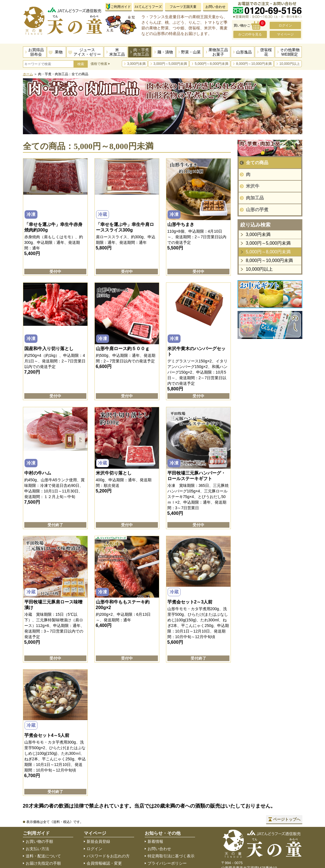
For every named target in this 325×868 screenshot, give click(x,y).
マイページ (285, 34)
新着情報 (155, 807)
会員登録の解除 (100, 850)
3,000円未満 (136, 64)
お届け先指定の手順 (43, 829)
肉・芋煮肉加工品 (141, 52)
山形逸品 (244, 52)
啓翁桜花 (266, 52)
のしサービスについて (45, 843)
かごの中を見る (250, 34)
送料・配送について (43, 821)
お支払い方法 (37, 814)
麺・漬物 (165, 52)
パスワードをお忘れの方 (108, 821)
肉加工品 (255, 198)
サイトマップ (159, 836)
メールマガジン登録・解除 (110, 858)
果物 (59, 52)
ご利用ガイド (121, 7)
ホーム (28, 74)
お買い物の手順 (39, 807)
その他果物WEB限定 (290, 52)
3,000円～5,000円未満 (170, 64)
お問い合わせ (215, 7)
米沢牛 (253, 186)
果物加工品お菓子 (218, 52)
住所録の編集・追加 (104, 836)
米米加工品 (117, 52)
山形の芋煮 (257, 210)
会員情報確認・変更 (104, 829)
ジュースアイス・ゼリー (87, 52)
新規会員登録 (98, 807)
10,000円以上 (290, 64)
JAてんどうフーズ (148, 7)
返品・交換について (43, 836)
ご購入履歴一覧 (100, 843)
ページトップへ (287, 785)
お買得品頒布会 (36, 52)
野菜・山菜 (191, 52)
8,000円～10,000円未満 (254, 64)
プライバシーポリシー (167, 829)
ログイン (285, 25)
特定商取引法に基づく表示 (171, 821)
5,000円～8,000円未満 (212, 64)
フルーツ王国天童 (183, 7)
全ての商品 (257, 163)
